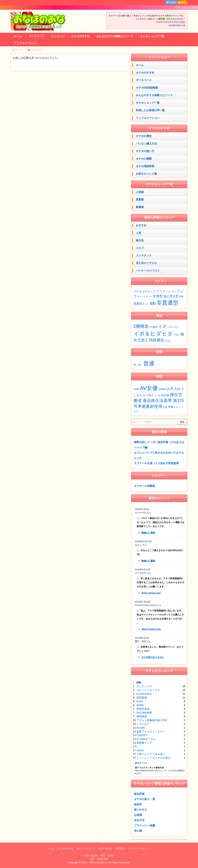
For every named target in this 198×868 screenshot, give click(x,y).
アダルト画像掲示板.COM (152, 720)
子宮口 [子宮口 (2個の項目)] (176, 335)
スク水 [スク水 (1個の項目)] (157, 395)
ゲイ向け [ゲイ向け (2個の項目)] (148, 395)
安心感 (138, 831)
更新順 (140, 199)
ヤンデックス (144, 686)
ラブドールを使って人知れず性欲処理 (156, 463)
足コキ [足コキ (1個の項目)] (146, 304)
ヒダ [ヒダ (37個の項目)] (167, 334)
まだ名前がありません (153, 657)
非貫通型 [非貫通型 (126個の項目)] (167, 303)
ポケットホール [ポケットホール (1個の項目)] (145, 296)
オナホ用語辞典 (145, 166)
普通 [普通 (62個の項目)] (149, 363)
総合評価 (139, 794)
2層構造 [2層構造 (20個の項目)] (141, 326)
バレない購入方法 (146, 144)
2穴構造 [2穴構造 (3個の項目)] (153, 327)
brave (140, 701)
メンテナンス (144, 255)
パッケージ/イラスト (148, 270)
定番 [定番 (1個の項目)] (165, 407)
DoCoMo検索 (144, 713)
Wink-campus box (151, 593)
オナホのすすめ (80, 36)
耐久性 (140, 240)
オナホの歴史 (144, 136)
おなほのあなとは (177, 25)
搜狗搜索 (142, 698)
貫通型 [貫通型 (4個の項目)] (138, 304)
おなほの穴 (101, 862)
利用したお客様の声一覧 (150, 110)
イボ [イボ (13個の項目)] (162, 326)
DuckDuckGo (144, 694)
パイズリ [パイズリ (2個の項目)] (171, 292)
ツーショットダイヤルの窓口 (154, 758)
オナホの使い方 (145, 151)
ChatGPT (142, 735)
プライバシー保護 (144, 825)
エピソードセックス (148, 690)
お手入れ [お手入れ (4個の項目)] (174, 389)
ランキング (58, 36)
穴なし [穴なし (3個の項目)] (168, 341)
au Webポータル (146, 739)
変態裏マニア (144, 743)
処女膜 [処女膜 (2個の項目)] (165, 395)
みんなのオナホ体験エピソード (115, 36)
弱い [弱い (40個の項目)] (135, 365)
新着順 (140, 207)
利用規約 (120, 848)
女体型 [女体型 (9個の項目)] (158, 296)
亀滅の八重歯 (148, 533)
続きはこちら (141, 763)
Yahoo (140, 750)
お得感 (138, 815)
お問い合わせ (105, 848)
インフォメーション (26, 43)
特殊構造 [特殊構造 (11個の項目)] (157, 340)
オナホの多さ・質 (144, 799)
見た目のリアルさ (146, 263)
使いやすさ (141, 810)
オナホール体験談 (144, 486)
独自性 (138, 804)
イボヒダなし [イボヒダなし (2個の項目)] (174, 327)
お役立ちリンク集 (146, 174)
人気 (138, 233)
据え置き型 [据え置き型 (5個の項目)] (171, 296)
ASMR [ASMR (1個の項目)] (136, 389)
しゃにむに (143, 724)
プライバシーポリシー (140, 848)
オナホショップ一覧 (152, 36)
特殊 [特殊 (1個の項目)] (181, 296)
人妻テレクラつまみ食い (151, 754)
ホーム (18, 36)
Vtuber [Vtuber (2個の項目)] (162, 389)
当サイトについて (86, 848)
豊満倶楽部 (143, 709)
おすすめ (141, 225)
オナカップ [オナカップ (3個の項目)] (149, 291)
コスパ (140, 248)
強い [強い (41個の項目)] (140, 365)
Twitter (140, 705)
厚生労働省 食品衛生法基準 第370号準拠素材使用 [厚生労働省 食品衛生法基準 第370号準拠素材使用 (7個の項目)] (159, 401)
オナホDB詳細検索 (147, 88)
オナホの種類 (144, 159)
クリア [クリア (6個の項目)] (161, 291)
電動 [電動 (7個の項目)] (153, 304)
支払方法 (139, 820)
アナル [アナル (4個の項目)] (138, 291)
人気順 (140, 192)
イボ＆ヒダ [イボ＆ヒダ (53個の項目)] (147, 334)
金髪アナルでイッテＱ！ (151, 731)
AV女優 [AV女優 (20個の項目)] (149, 388)
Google (141, 728)
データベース (37, 36)
